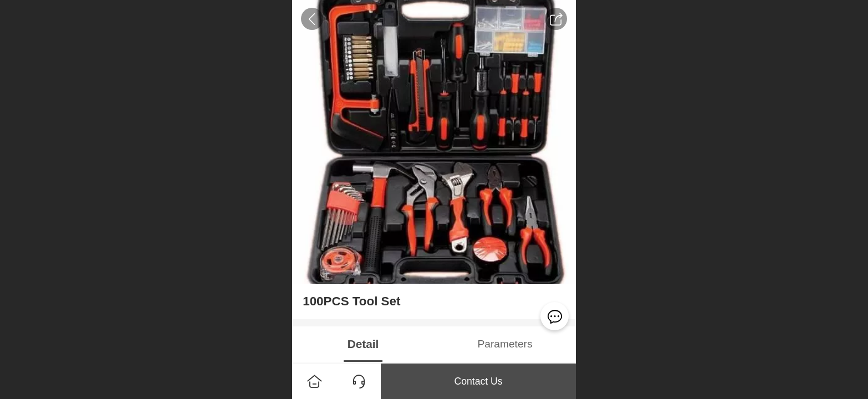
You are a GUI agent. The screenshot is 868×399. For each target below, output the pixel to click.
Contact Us (478, 381)
